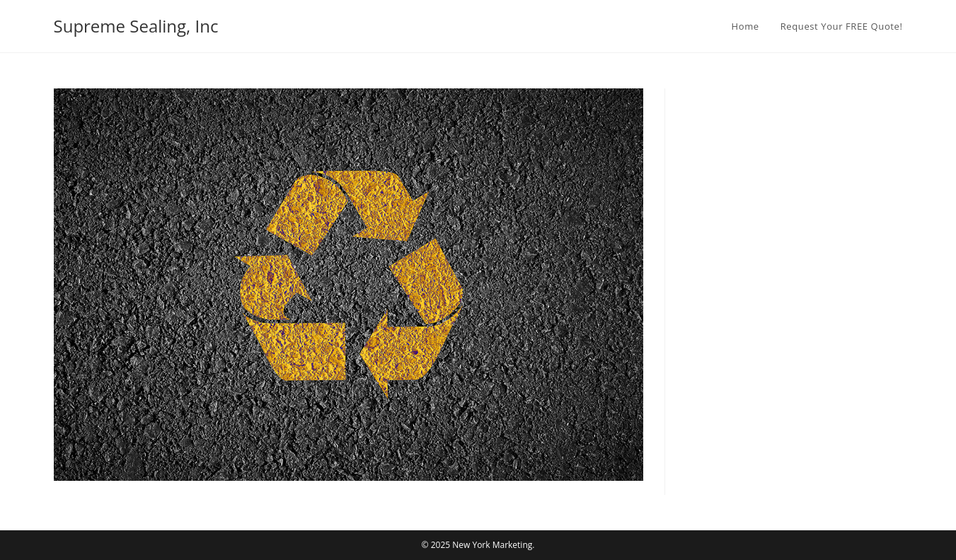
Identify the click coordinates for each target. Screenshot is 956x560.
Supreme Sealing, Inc (136, 26)
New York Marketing (492, 545)
